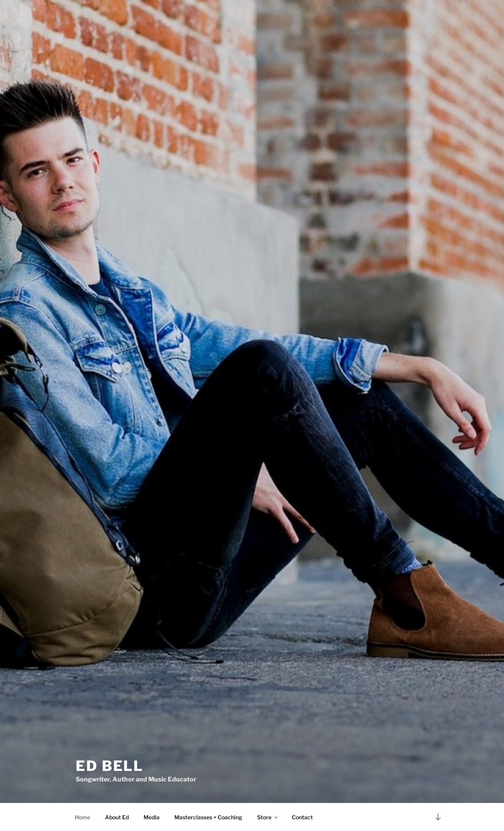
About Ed (117, 817)
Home (83, 817)
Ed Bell (110, 766)
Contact (302, 817)
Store (268, 817)
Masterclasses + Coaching (208, 817)
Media (152, 817)
